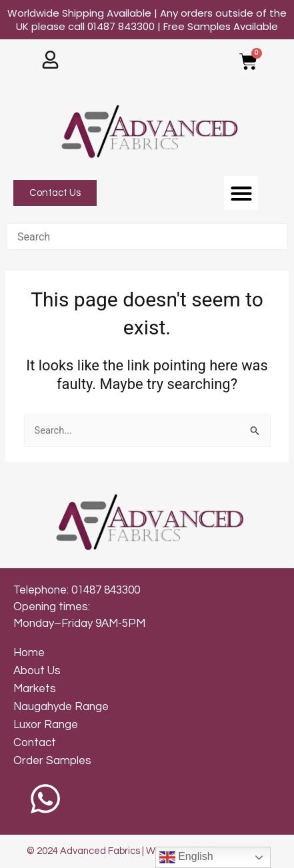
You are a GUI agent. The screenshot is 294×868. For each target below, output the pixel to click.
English (186, 857)
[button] (241, 193)
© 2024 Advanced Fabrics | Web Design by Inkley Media (147, 851)
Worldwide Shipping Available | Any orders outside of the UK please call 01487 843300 (147, 20)
